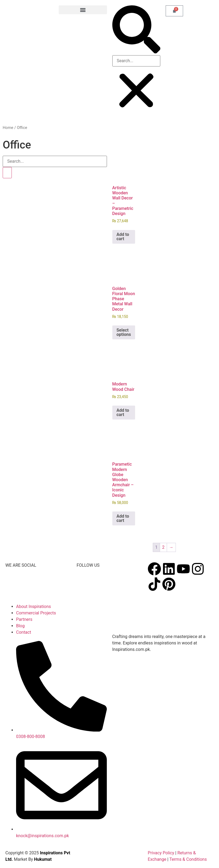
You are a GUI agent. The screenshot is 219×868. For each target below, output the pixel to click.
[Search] (7, 173)
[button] (83, 10)
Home (8, 128)
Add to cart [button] (123, 237)
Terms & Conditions (189, 859)
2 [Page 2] (163, 547)
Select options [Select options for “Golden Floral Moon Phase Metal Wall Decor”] (124, 332)
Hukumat (43, 859)
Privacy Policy (161, 853)
